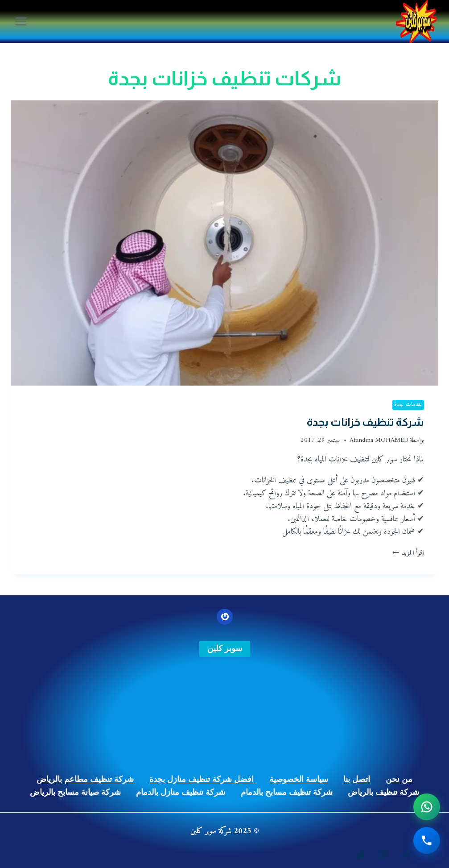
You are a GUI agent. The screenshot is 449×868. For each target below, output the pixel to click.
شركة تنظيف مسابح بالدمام (287, 792)
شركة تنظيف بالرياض (383, 792)
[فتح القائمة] (21, 21)
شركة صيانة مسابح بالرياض (75, 792)
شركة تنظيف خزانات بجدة (365, 422)
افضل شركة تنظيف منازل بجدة (202, 779)
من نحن (399, 779)
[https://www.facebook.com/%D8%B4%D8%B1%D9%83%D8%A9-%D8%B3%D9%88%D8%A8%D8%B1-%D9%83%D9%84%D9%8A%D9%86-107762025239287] (429, 855)
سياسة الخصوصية (299, 779)
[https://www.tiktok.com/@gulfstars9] (361, 855)
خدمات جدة (408, 405)
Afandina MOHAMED (379, 440)
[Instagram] (383, 855)
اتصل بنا (357, 779)
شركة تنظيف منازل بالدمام (181, 792)
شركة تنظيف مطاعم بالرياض (85, 779)
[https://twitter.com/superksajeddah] (407, 855)
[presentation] (224, 243)
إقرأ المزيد (408, 553)
